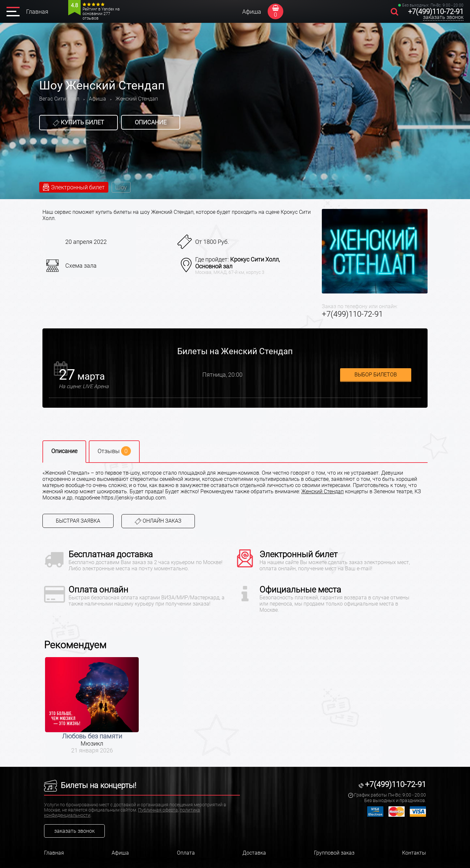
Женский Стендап (322, 491)
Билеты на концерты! (90, 785)
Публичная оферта (158, 810)
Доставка (254, 853)
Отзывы (114, 451)
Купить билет (78, 122)
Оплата (186, 853)
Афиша (252, 12)
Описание (151, 122)
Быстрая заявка (78, 521)
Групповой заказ (334, 853)
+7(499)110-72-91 (436, 12)
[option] (92, 705)
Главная (37, 12)
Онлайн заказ (158, 521)
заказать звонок (443, 17)
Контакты (414, 853)
